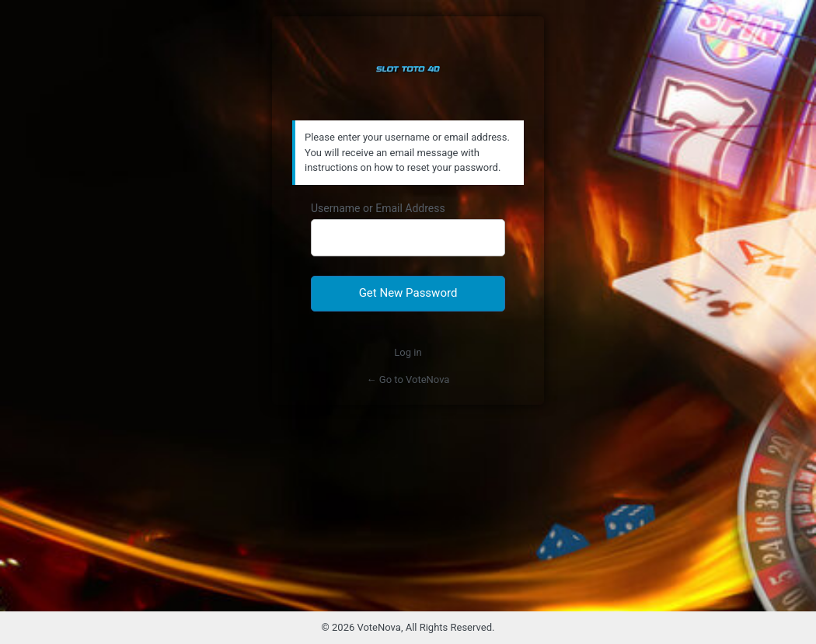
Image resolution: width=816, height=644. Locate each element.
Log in (408, 352)
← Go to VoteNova (408, 379)
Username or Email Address (378, 208)
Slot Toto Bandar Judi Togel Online (408, 69)
